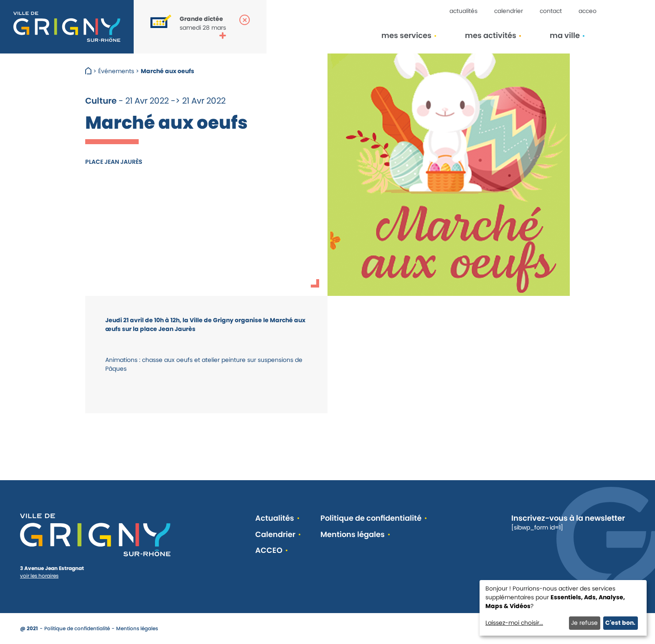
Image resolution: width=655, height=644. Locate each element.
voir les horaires (39, 576)
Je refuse (584, 623)
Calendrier (509, 11)
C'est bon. (620, 623)
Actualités (463, 11)
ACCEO (588, 11)
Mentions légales (353, 535)
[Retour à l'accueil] (67, 27)
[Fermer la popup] (245, 20)
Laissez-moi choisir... (514, 623)
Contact (551, 11)
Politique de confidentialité (371, 518)
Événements (116, 71)
